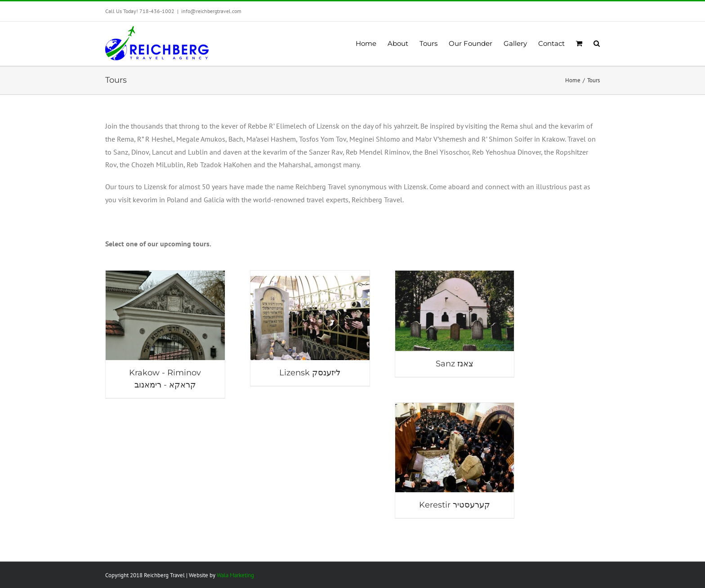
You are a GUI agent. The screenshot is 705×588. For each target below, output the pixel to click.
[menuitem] (372, 44)
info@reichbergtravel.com (211, 11)
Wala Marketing (235, 575)
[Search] (597, 44)
